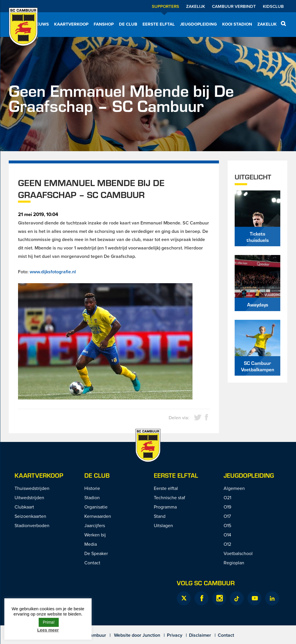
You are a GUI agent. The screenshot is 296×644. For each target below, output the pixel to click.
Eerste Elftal (176, 475)
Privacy (175, 635)
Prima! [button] (49, 622)
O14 (227, 535)
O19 (227, 507)
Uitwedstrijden (29, 497)
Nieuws (40, 24)
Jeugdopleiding (198, 24)
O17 (227, 516)
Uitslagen (163, 525)
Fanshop (104, 24)
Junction (151, 635)
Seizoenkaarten (30, 516)
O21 (227, 497)
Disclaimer (200, 635)
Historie (92, 488)
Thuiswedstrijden (32, 488)
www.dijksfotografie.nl (53, 272)
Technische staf (170, 497)
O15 (227, 525)
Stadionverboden (32, 525)
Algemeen (234, 488)
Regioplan (234, 563)
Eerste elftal (159, 24)
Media (91, 544)
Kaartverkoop (71, 24)
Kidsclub (273, 6)
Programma (165, 507)
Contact (92, 563)
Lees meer (48, 630)
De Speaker (96, 553)
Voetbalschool (238, 553)
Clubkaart (24, 507)
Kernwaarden (98, 516)
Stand (160, 516)
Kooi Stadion (237, 24)
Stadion (92, 497)
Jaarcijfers (95, 525)
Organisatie (96, 507)
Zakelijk (196, 6)
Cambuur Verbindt (234, 6)
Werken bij (95, 535)
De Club (128, 24)
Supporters (165, 6)
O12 (227, 544)
